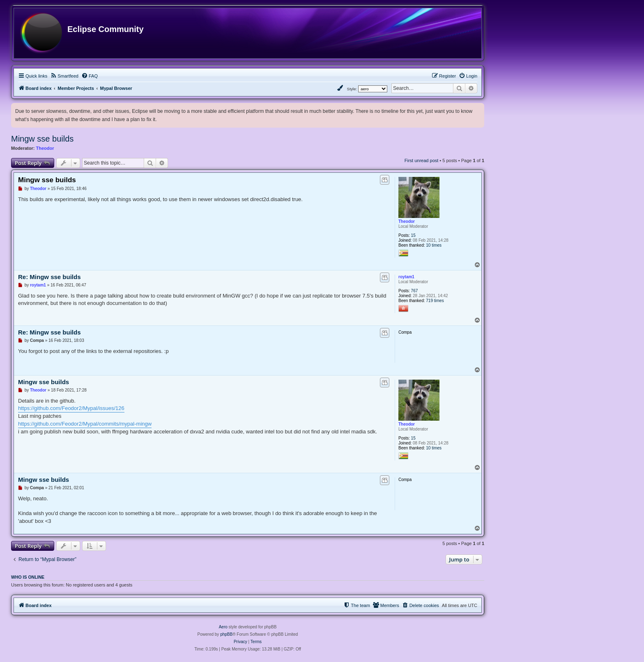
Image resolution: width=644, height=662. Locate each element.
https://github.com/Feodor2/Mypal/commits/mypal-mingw (85, 424)
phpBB (226, 634)
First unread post (422, 160)
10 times (434, 245)
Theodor (45, 148)
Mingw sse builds (42, 139)
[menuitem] (64, 76)
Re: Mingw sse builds (49, 277)
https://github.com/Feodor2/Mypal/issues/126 (71, 408)
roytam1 (406, 277)
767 (415, 291)
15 (413, 235)
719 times (435, 301)
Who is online (28, 577)
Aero (223, 627)
